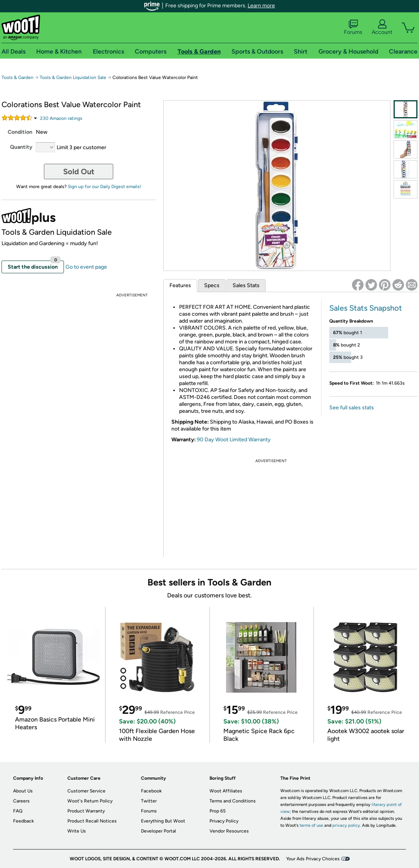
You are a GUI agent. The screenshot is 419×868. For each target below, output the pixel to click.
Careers (21, 801)
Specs (212, 285)
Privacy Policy (224, 821)
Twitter (149, 801)
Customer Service (86, 791)
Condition (20, 132)
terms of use (311, 825)
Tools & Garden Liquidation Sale (73, 77)
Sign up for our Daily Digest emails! (105, 187)
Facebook (151, 791)
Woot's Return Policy (90, 801)
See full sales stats (352, 408)
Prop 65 (218, 811)
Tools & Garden (18, 77)
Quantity (21, 147)
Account (382, 27)
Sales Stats (246, 285)
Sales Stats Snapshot (366, 308)
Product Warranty (86, 811)
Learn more (261, 6)
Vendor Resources (229, 831)
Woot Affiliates (226, 791)
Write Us (77, 831)
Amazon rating (61, 118)
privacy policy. (347, 825)
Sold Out (79, 172)
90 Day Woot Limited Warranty (234, 440)
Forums (353, 27)
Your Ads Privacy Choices (313, 859)
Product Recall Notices (92, 821)
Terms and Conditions (233, 801)
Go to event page (86, 267)
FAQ (18, 811)
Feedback (23, 821)
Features (180, 285)
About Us (23, 791)
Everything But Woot (163, 821)
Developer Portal (158, 831)
